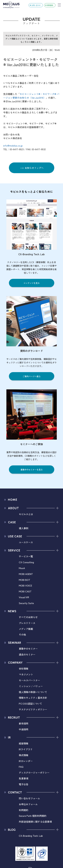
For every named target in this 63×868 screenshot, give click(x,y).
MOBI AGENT (26, 574)
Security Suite (26, 603)
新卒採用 (24, 723)
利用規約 (24, 810)
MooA (22, 568)
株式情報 (24, 755)
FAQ (21, 767)
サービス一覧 (26, 556)
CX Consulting (26, 562)
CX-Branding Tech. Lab (31, 836)
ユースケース (26, 542)
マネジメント (26, 674)
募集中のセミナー (28, 649)
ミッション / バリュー (31, 686)
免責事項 (24, 778)
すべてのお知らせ (28, 617)
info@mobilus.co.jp (13, 146)
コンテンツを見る (32, 283)
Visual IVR (24, 597)
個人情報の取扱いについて (33, 692)
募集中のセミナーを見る (32, 470)
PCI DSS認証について (30, 703)
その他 (22, 634)
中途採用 (24, 729)
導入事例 (24, 528)
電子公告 (24, 784)
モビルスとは (26, 514)
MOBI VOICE (25, 585)
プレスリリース (27, 623)
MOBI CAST (25, 591)
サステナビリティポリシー (33, 709)
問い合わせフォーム (29, 798)
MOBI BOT (25, 580)
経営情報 (24, 743)
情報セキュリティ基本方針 (33, 698)
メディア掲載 (26, 629)
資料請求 (50, 5)
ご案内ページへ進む (32, 376)
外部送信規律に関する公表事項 (35, 822)
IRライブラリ (26, 749)
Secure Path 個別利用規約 (33, 816)
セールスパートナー (29, 680)
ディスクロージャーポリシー (34, 772)
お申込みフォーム (28, 804)
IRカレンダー (26, 761)
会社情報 (24, 668)
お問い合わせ (36, 5)
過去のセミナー (27, 654)
